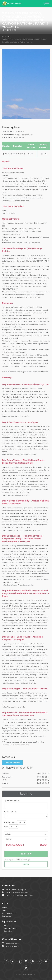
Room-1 (8, 822)
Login (6, 925)
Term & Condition (9, 913)
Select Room (10, 812)
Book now (26, 854)
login (26, 864)
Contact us (6, 916)
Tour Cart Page (10, 928)
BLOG (5, 910)
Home (7, 36)
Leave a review (12, 763)
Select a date (12, 801)
